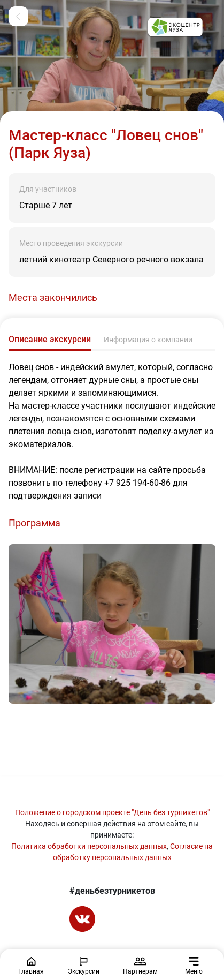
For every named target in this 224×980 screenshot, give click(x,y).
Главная (31, 966)
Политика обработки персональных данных (89, 846)
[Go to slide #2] (141, 731)
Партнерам (140, 966)
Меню (194, 966)
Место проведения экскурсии (71, 243)
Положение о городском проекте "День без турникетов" (112, 812)
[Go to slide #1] (92, 731)
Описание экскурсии (50, 339)
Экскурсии (84, 966)
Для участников (48, 189)
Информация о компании (148, 340)
